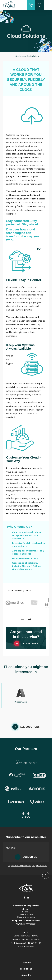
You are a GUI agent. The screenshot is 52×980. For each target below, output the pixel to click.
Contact (26, 961)
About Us (26, 949)
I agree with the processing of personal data (28, 839)
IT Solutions (26, 943)
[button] (31, 5)
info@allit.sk (29, 920)
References (26, 955)
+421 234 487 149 (31, 910)
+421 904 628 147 (33, 913)
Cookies (26, 974)
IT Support (26, 936)
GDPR (26, 968)
